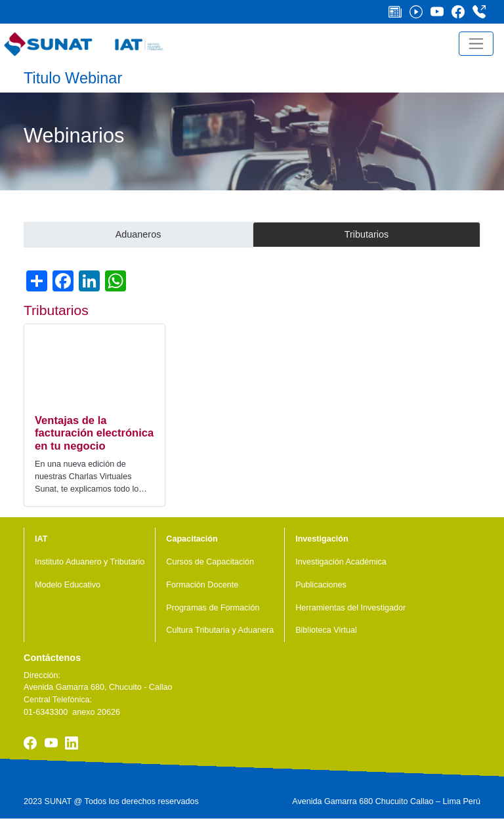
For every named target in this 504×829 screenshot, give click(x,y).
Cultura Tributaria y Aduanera (220, 630)
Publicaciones (321, 585)
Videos (420, 12)
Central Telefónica (483, 12)
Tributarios (367, 234)
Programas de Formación (213, 608)
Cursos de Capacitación (210, 562)
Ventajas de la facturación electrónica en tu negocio (94, 434)
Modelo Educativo (68, 585)
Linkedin (72, 743)
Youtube (441, 12)
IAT (41, 539)
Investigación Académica (341, 562)
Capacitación (192, 539)
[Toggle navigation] (476, 44)
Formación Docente (202, 585)
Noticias (399, 12)
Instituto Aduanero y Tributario (90, 562)
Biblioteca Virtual (326, 630)
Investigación (322, 539)
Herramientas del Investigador (350, 608)
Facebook (462, 12)
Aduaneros (138, 234)
